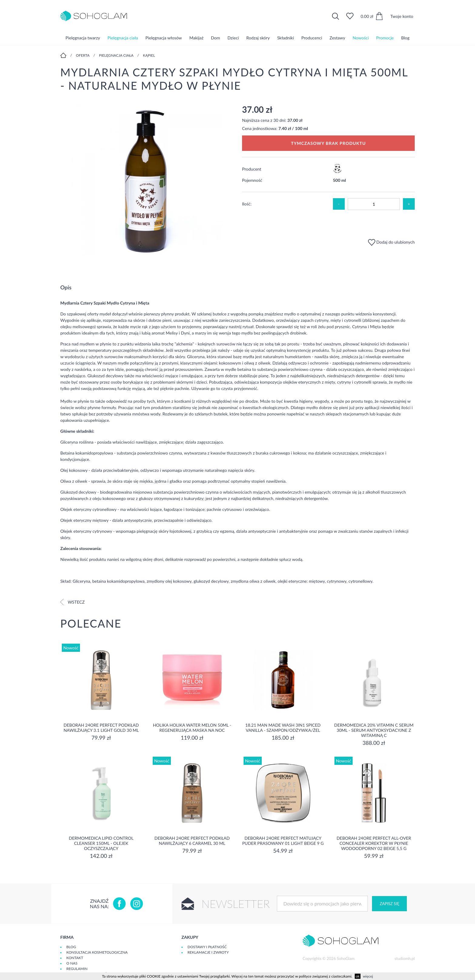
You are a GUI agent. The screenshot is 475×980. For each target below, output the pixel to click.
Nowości (361, 38)
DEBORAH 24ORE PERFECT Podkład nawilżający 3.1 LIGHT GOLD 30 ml (101, 728)
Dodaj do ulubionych (391, 242)
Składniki (286, 38)
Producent (252, 169)
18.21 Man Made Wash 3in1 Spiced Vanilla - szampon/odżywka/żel (283, 728)
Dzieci (233, 38)
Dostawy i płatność (207, 947)
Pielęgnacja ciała (123, 38)
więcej (368, 976)
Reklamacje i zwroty (208, 952)
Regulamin (77, 969)
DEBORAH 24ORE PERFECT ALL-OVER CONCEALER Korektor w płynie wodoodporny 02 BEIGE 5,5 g (374, 843)
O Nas (72, 963)
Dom (215, 38)
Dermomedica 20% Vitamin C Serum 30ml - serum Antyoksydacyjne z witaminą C (374, 730)
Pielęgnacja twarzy (83, 38)
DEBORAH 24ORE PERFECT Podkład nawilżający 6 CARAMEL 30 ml (192, 841)
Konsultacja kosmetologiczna (97, 952)
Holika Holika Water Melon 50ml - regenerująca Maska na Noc (192, 728)
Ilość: (247, 204)
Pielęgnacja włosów (164, 38)
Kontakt (75, 958)
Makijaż (196, 38)
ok (358, 976)
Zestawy (337, 38)
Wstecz (72, 602)
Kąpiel (149, 55)
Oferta (83, 55)
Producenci (312, 38)
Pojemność (252, 180)
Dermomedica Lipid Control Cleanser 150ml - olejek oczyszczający (101, 843)
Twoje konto (402, 16)
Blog (405, 38)
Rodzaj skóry (258, 38)
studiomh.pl (405, 958)
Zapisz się (389, 904)
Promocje (385, 38)
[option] (147, 180)
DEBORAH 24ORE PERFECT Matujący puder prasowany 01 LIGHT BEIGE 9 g (283, 841)
